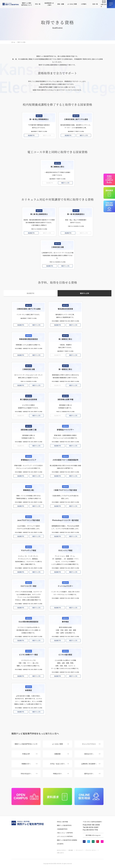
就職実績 (62, 754)
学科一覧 (38, 4)
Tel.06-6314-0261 (91, 827)
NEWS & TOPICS (61, 850)
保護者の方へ (30, 764)
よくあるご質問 (72, 4)
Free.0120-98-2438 (91, 825)
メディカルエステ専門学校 (65, 836)
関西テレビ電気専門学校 (64, 825)
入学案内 (84, 4)
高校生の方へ (92, 754)
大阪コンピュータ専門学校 (65, 833)
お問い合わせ (60, 853)
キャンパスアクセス (91, 744)
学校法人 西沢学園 (62, 822)
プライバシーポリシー (91, 850)
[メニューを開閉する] (111, 4)
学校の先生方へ (29, 774)
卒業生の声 (30, 754)
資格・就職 (61, 4)
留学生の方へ (92, 774)
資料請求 (71, 850)
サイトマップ (79, 850)
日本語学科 (60, 844)
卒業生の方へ (61, 774)
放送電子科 (31, 135)
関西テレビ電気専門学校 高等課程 (67, 840)
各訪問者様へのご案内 (49, 4)
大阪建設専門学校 (62, 829)
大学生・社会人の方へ (59, 764)
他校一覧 (95, 4)
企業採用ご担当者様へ (91, 764)
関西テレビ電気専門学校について (27, 4)
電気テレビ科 (84, 135)
